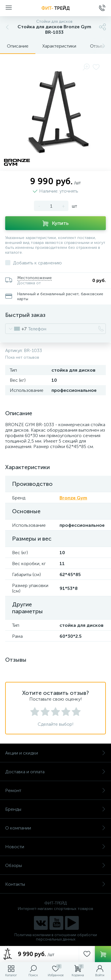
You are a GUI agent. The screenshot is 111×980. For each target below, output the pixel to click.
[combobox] (16, 329)
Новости (56, 847)
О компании (56, 828)
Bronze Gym (73, 498)
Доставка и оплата (56, 772)
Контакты (56, 884)
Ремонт (56, 790)
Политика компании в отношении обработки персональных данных (56, 937)
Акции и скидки (56, 753)
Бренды (56, 809)
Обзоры (56, 865)
